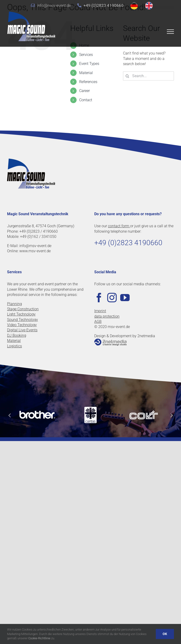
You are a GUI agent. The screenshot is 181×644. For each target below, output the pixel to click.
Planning (14, 304)
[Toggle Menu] (170, 32)
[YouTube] (125, 298)
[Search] (128, 76)
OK (165, 634)
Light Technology (21, 314)
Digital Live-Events (22, 330)
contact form (119, 226)
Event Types (89, 64)
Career (84, 91)
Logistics (14, 346)
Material (86, 73)
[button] (9, 415)
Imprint (100, 311)
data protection (107, 316)
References (88, 82)
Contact (86, 100)
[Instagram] (112, 298)
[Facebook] (99, 298)
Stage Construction (23, 309)
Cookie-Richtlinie (39, 638)
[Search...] (148, 76)
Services (86, 55)
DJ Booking (17, 335)
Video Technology (22, 325)
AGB (98, 322)
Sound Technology (23, 320)
